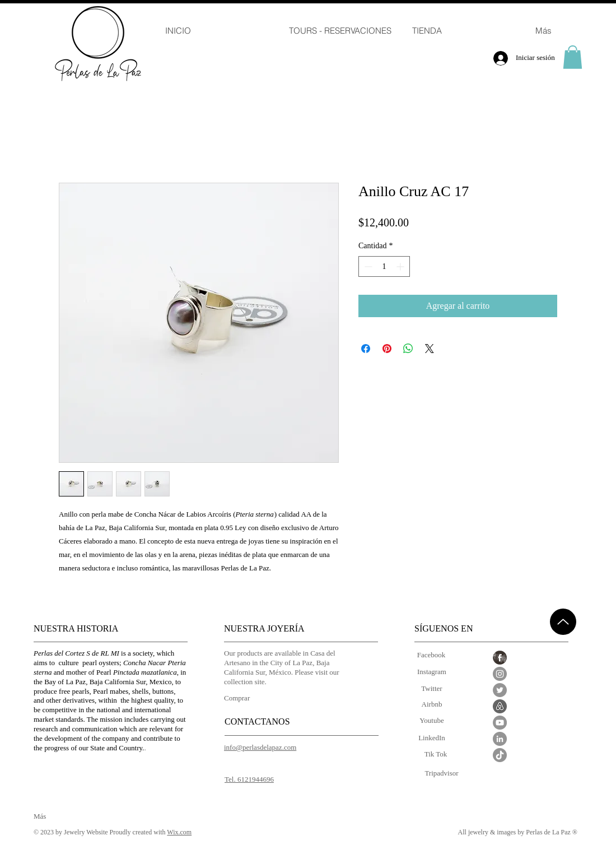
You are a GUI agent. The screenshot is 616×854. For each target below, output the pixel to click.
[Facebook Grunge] (500, 658)
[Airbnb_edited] (500, 706)
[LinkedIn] (432, 738)
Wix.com (179, 832)
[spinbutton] (384, 266)
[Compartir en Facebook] (366, 349)
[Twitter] (432, 689)
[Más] (52, 817)
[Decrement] (367, 266)
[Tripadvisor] (442, 774)
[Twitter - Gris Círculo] (500, 690)
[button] (573, 57)
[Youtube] (432, 721)
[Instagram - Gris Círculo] (500, 674)
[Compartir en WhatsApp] (408, 349)
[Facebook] (431, 655)
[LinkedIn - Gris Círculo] (500, 739)
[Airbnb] (432, 705)
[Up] (563, 622)
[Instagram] (432, 672)
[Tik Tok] (436, 755)
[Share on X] (430, 349)
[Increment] (401, 266)
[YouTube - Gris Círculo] (500, 723)
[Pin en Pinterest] (387, 349)
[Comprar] (242, 698)
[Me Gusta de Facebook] (488, 822)
